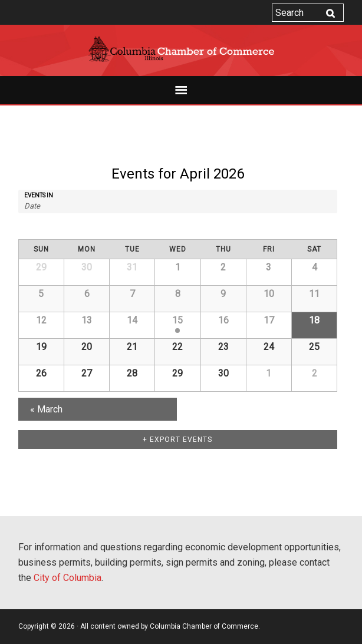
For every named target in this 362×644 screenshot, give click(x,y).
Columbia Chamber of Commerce (181, 49)
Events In (39, 196)
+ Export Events (177, 440)
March (46, 409)
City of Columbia (68, 578)
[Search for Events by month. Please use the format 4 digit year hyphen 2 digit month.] (49, 206)
